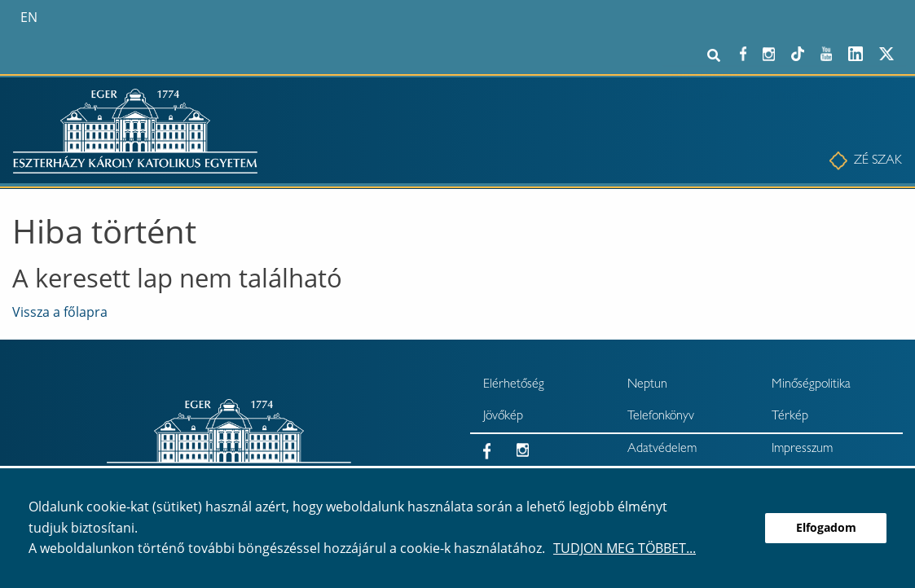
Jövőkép (503, 417)
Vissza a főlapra (60, 312)
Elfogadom (826, 527)
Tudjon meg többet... (625, 548)
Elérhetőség (514, 385)
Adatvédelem (662, 450)
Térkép (790, 417)
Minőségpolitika (811, 385)
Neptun (647, 385)
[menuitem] (872, 161)
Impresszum (802, 450)
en (29, 17)
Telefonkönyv (661, 417)
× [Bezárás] (897, 77)
